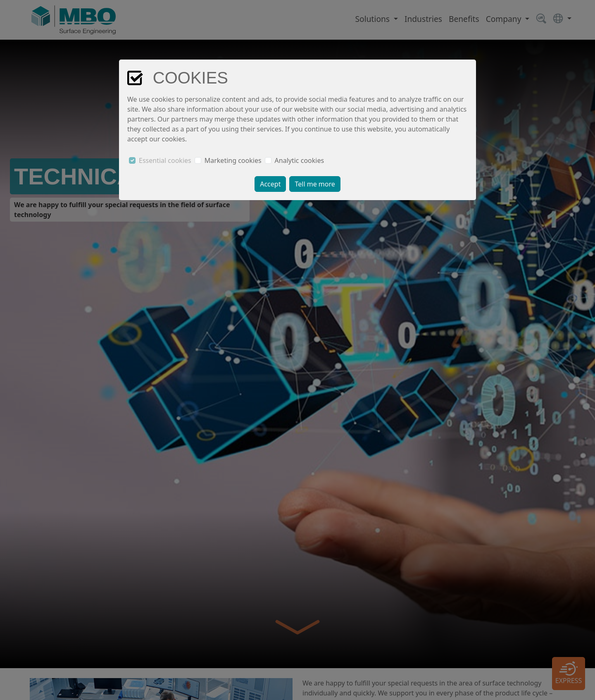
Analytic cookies (300, 160)
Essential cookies (165, 160)
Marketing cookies (233, 160)
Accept (270, 184)
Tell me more (315, 184)
